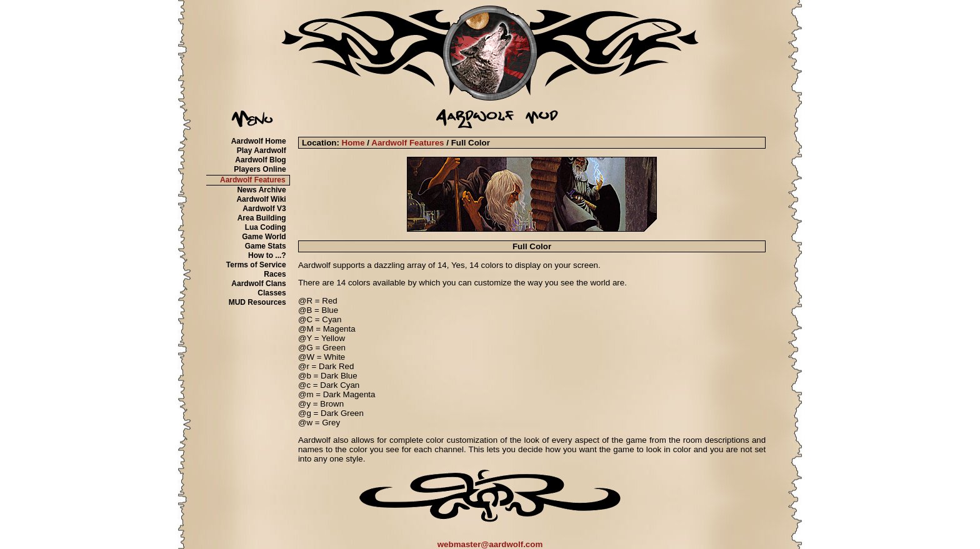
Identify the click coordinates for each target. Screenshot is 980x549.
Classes (272, 293)
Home (353, 143)
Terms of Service (256, 265)
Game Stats (266, 246)
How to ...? (267, 255)
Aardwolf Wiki (261, 199)
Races (275, 274)
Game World (264, 237)
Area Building (262, 218)
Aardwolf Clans (258, 284)
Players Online (260, 169)
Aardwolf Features (253, 180)
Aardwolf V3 (264, 209)
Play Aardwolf (262, 151)
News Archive (261, 190)
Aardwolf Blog (260, 160)
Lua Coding (266, 227)
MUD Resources (257, 302)
